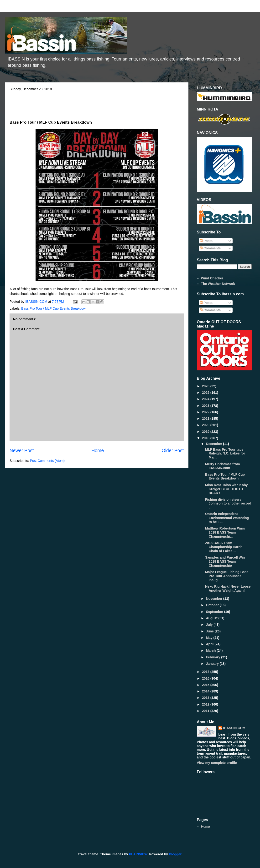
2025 (206, 393)
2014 (206, 691)
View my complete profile (217, 763)
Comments (210, 248)
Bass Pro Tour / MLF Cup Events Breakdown (54, 308)
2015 (206, 685)
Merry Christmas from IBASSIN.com (223, 466)
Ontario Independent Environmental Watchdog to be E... (227, 518)
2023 (206, 406)
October (213, 605)
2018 (206, 438)
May (210, 638)
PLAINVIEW (138, 854)
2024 (206, 399)
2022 (206, 412)
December (214, 444)
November (214, 599)
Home (98, 450)
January (213, 664)
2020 (206, 425)
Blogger (175, 854)
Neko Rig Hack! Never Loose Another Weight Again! (228, 588)
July (210, 625)
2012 (206, 704)
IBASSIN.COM (37, 302)
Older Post (173, 450)
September (215, 612)
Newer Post (22, 450)
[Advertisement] (97, 104)
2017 (206, 672)
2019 (206, 432)
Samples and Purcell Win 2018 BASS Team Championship (225, 561)
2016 (206, 678)
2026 (206, 386)
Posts (206, 241)
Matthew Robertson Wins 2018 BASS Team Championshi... (225, 532)
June (210, 631)
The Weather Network (218, 284)
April (210, 644)
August (212, 618)
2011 (206, 711)
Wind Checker (212, 278)
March (211, 651)
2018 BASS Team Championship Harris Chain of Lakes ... (224, 547)
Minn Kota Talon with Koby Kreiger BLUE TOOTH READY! (226, 489)
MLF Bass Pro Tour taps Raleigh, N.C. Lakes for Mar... (225, 454)
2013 (206, 698)
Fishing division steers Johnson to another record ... (228, 504)
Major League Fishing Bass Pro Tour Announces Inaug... (227, 576)
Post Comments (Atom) (47, 461)
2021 (206, 419)
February (213, 657)
